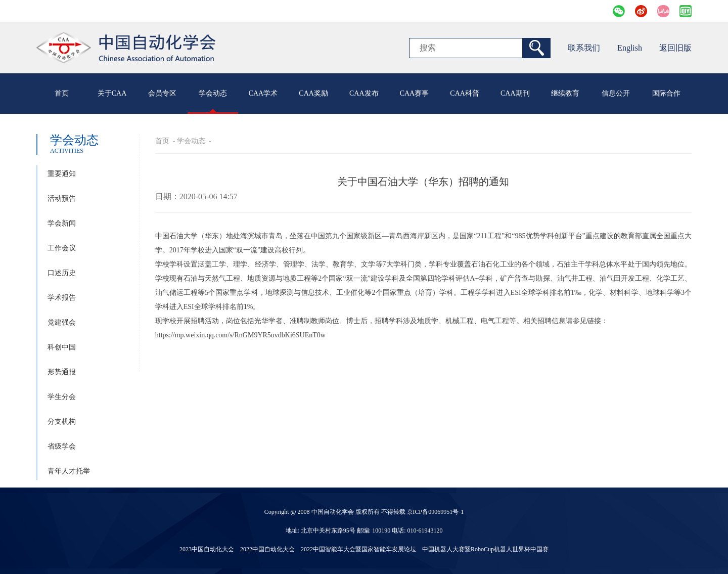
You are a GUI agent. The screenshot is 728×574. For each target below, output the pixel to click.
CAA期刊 (515, 93)
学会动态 (213, 93)
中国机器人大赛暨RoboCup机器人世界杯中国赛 (485, 549)
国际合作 (666, 93)
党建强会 (62, 322)
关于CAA (112, 93)
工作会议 (62, 248)
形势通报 (62, 372)
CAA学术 (263, 93)
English (630, 48)
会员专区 (162, 93)
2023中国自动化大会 (207, 549)
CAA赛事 (415, 93)
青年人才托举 (69, 471)
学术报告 (62, 298)
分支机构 (62, 422)
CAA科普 (465, 93)
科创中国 (62, 347)
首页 (62, 93)
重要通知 (62, 174)
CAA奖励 (313, 93)
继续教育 (565, 93)
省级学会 (62, 446)
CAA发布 (364, 93)
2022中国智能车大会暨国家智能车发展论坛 (358, 549)
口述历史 (62, 273)
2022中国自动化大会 (267, 549)
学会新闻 (62, 223)
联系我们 (584, 48)
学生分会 (62, 397)
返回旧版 (675, 48)
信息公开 (616, 93)
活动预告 (62, 198)
